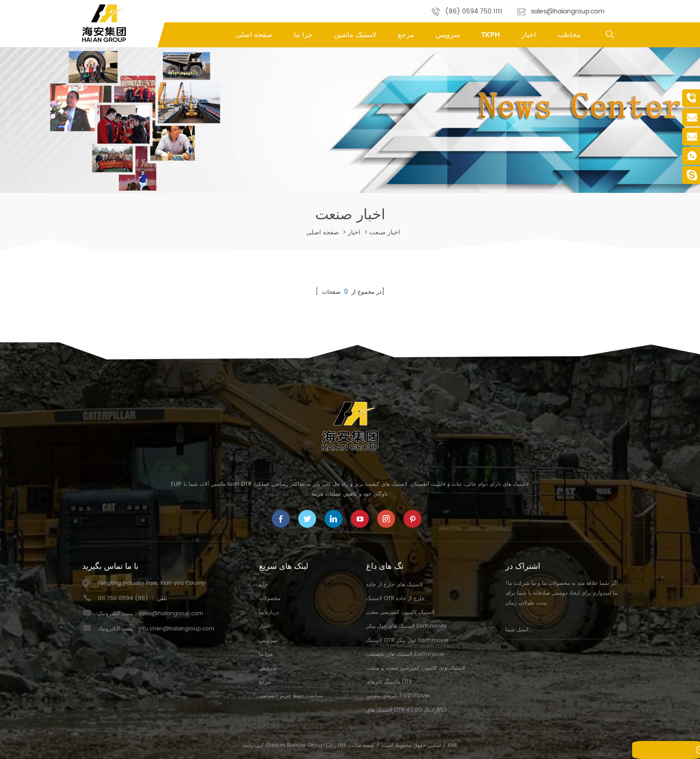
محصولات (270, 598)
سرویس (448, 35)
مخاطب (569, 35)
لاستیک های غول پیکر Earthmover (406, 626)
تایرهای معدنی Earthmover (398, 696)
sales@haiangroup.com (568, 11)
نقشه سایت (361, 745)
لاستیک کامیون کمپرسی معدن (400, 612)
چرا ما (303, 35)
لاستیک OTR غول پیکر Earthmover (407, 640)
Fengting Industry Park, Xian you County (152, 583)
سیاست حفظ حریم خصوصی (291, 696)
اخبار (529, 35)
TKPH (491, 35)
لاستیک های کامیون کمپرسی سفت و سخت (416, 668)
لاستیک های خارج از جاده (394, 585)
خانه (263, 585)
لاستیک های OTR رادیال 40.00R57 (406, 710)
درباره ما (269, 612)
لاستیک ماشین (355, 35)
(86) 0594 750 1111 (474, 11)
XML (452, 745)
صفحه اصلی (254, 35)
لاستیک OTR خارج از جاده (395, 598)
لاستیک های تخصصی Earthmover (405, 654)
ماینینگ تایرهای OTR (389, 682)
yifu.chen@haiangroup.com (176, 629)
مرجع (406, 35)
